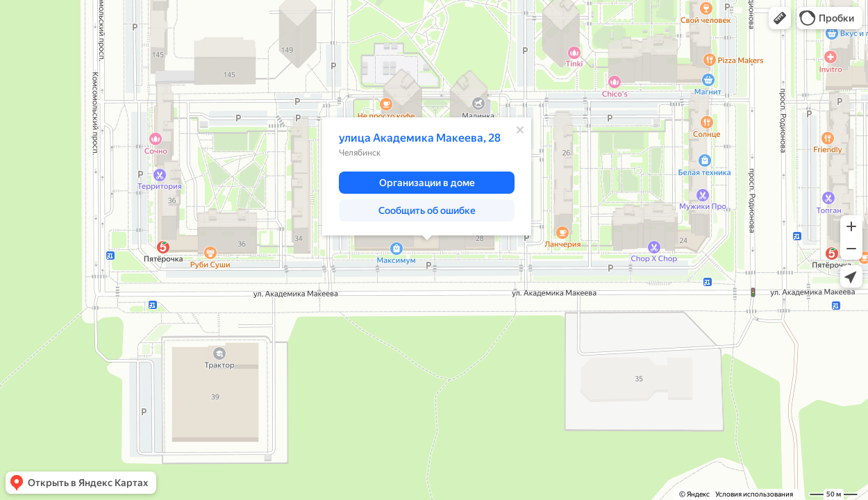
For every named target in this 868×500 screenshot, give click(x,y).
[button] (780, 18)
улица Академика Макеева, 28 (420, 138)
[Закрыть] (520, 130)
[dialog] (427, 176)
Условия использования (754, 494)
